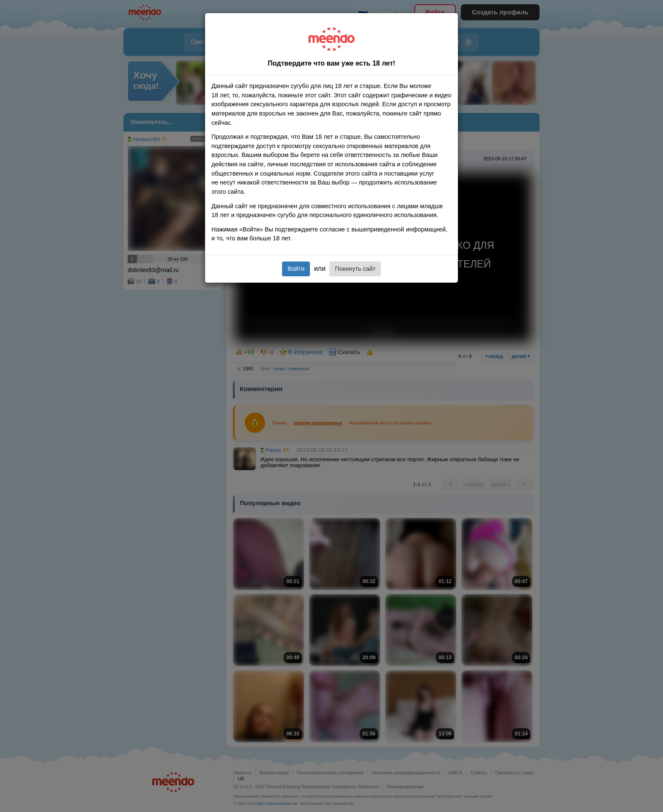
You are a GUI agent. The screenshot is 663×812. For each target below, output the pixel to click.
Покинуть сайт (355, 269)
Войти (296, 269)
